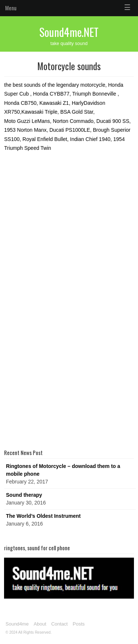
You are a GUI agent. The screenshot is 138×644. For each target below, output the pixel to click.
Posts (79, 624)
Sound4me (17, 624)
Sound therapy (24, 495)
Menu (11, 8)
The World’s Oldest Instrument (43, 516)
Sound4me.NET (69, 32)
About (40, 624)
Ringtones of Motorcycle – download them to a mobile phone (63, 470)
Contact (59, 624)
